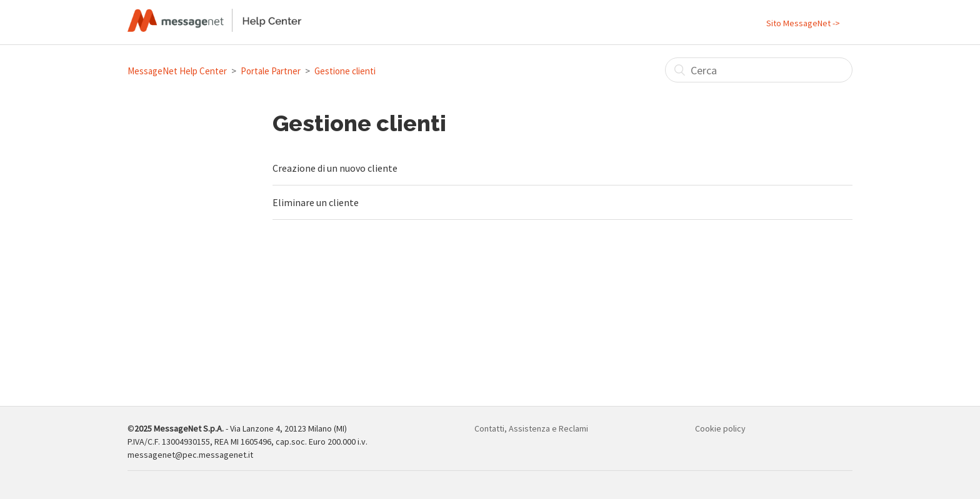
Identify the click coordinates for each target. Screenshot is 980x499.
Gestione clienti (345, 71)
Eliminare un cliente (316, 202)
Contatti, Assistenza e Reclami (531, 428)
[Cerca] (759, 70)
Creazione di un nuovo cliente (335, 168)
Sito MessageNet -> (803, 23)
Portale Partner (271, 71)
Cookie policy (720, 428)
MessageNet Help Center (177, 71)
